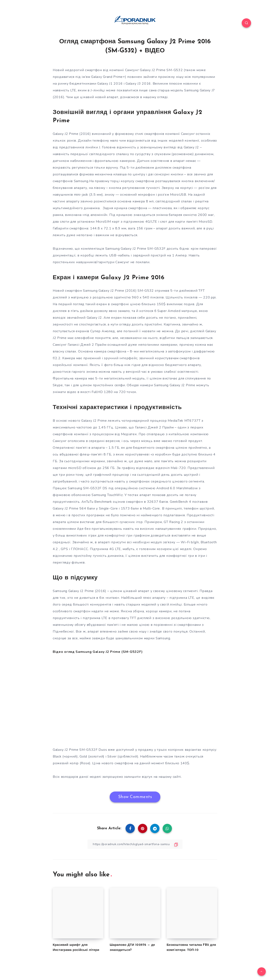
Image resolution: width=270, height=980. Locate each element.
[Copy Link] (135, 844)
